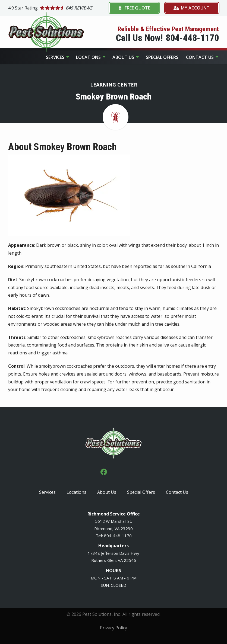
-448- (117, 536)
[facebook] (104, 471)
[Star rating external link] (58, 8)
